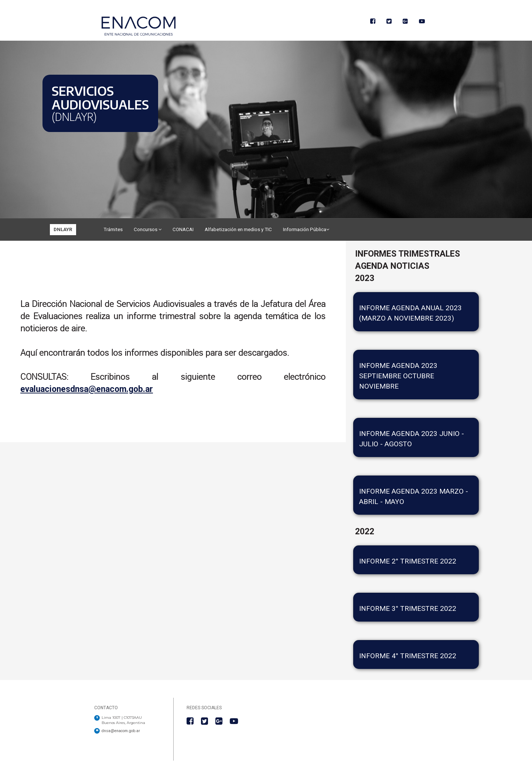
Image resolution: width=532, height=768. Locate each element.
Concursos (148, 229)
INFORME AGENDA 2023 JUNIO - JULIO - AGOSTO (412, 439)
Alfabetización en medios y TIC (238, 229)
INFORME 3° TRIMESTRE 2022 (408, 608)
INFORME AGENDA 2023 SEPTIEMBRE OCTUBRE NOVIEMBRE (398, 376)
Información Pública (306, 229)
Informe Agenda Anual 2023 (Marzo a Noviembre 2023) (410, 313)
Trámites (113, 229)
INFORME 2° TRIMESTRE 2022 (408, 561)
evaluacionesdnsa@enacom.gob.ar (87, 389)
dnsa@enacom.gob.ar (121, 731)
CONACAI (183, 229)
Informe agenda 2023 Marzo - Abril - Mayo (414, 496)
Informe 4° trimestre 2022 (408, 656)
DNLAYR (63, 229)
